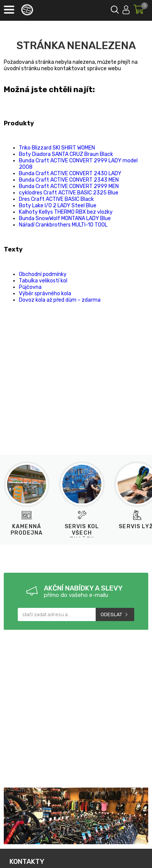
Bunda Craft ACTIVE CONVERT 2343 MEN (69, 180)
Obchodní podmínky (43, 274)
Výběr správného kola (45, 294)
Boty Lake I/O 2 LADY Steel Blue (58, 206)
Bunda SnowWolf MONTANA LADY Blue (65, 218)
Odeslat (111, 614)
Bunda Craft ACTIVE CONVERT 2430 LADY (70, 173)
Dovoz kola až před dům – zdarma (60, 300)
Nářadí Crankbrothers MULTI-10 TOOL (63, 225)
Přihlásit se (126, 8)
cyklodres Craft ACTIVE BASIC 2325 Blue (69, 193)
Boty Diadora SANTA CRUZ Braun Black (66, 154)
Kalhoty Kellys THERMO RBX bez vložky (66, 212)
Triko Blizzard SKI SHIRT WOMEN (57, 148)
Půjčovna (30, 287)
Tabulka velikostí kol (43, 281)
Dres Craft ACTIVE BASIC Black (56, 199)
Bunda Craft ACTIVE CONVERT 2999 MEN (69, 186)
